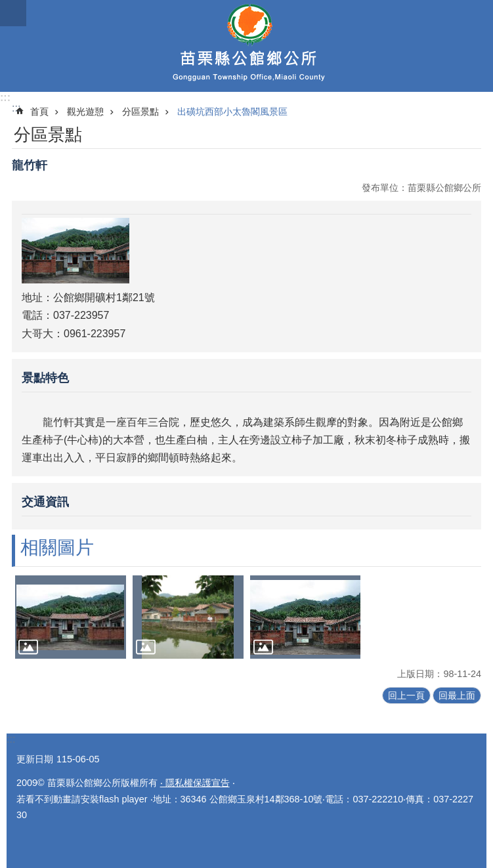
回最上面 (457, 695)
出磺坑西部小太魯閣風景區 (232, 112)
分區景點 (140, 112)
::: (5, 97)
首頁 (39, 112)
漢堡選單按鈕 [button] (13, 13)
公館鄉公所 (246, 46)
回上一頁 (406, 695)
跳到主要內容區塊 (7, 7)
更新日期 (35, 759)
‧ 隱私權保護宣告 (195, 783)
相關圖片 (57, 548)
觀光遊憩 (85, 112)
